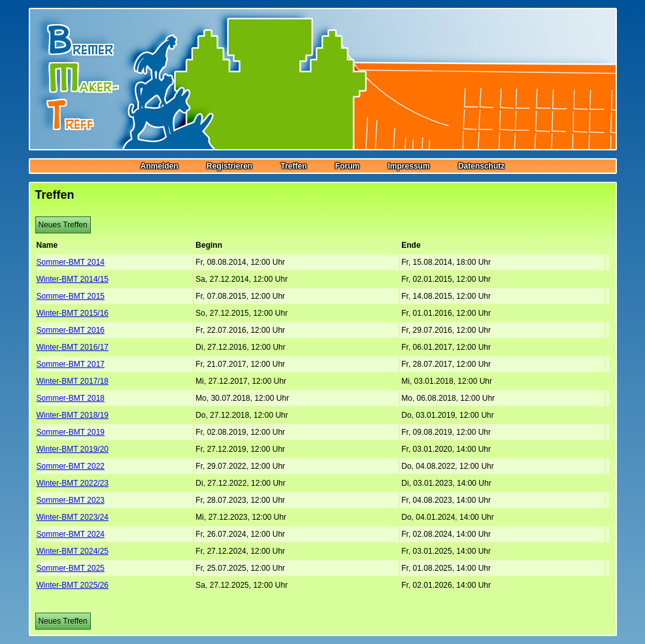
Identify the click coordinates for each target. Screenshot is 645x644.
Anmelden (159, 166)
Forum (347, 166)
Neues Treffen (63, 225)
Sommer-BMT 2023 (71, 500)
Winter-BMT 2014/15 (73, 279)
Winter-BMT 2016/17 (73, 347)
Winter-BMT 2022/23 (73, 483)
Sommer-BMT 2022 (71, 466)
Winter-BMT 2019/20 (73, 449)
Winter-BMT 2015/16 (73, 313)
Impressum (409, 166)
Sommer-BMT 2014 (71, 262)
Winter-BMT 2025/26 (73, 585)
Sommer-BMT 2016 (71, 330)
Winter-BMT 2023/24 (73, 517)
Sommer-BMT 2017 (71, 364)
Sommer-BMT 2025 (71, 568)
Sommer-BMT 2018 (71, 398)
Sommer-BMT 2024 (71, 534)
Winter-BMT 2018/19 (73, 415)
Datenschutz (481, 166)
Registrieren (229, 166)
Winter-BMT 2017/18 (73, 381)
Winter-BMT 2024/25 (73, 551)
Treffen (293, 166)
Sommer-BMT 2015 (71, 296)
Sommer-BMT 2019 (71, 432)
